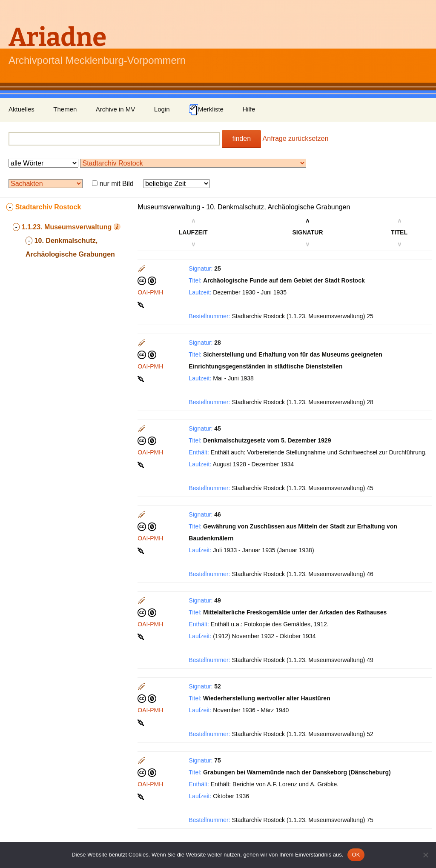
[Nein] (425, 855)
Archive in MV (116, 109)
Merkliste (206, 110)
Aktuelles (22, 109)
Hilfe (249, 109)
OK (356, 855)
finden (241, 138)
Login (162, 109)
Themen (65, 109)
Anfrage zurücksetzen (296, 138)
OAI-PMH (150, 292)
